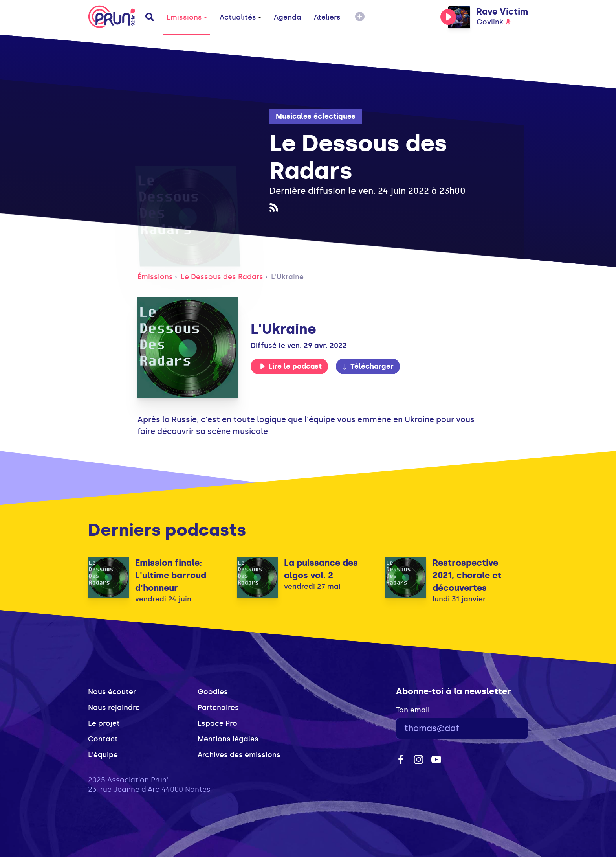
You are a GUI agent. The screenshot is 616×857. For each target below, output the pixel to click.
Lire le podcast (291, 366)
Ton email (413, 710)
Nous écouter (112, 692)
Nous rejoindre (114, 708)
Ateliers (327, 17)
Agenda (288, 17)
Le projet (104, 723)
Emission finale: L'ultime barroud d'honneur (171, 575)
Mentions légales (228, 739)
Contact (103, 739)
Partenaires (218, 708)
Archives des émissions (239, 755)
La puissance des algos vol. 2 (321, 569)
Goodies (213, 692)
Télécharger (368, 366)
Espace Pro (217, 723)
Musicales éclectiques (316, 116)
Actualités (240, 17)
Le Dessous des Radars (222, 277)
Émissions (187, 17)
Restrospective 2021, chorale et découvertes (467, 575)
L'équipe (103, 755)
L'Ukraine (287, 277)
